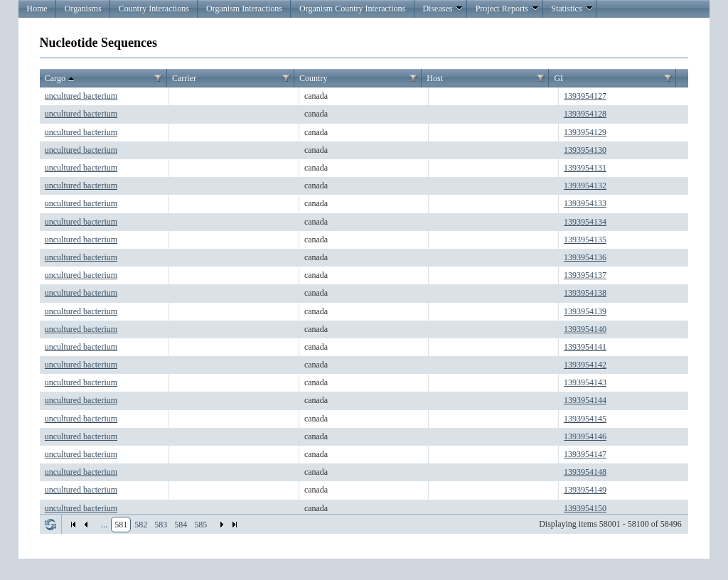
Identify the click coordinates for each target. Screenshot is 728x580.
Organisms (83, 9)
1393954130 (585, 150)
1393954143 (585, 382)
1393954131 (585, 168)
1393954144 (585, 400)
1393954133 (585, 203)
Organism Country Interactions (352, 9)
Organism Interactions (244, 9)
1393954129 (585, 132)
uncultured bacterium (81, 96)
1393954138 (585, 293)
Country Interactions (154, 9)
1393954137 (585, 275)
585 (200, 525)
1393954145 (585, 419)
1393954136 (585, 257)
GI (558, 78)
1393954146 (585, 436)
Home (37, 9)
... (104, 525)
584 (181, 525)
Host (435, 78)
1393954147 (585, 454)
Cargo (61, 79)
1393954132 (585, 186)
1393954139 (585, 311)
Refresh (50, 525)
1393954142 (585, 365)
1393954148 (585, 472)
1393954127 (585, 96)
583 (161, 525)
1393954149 (585, 490)
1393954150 (585, 508)
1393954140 (585, 329)
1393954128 (585, 114)
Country (313, 78)
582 (141, 525)
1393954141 (585, 347)
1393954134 (585, 222)
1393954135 (585, 240)
